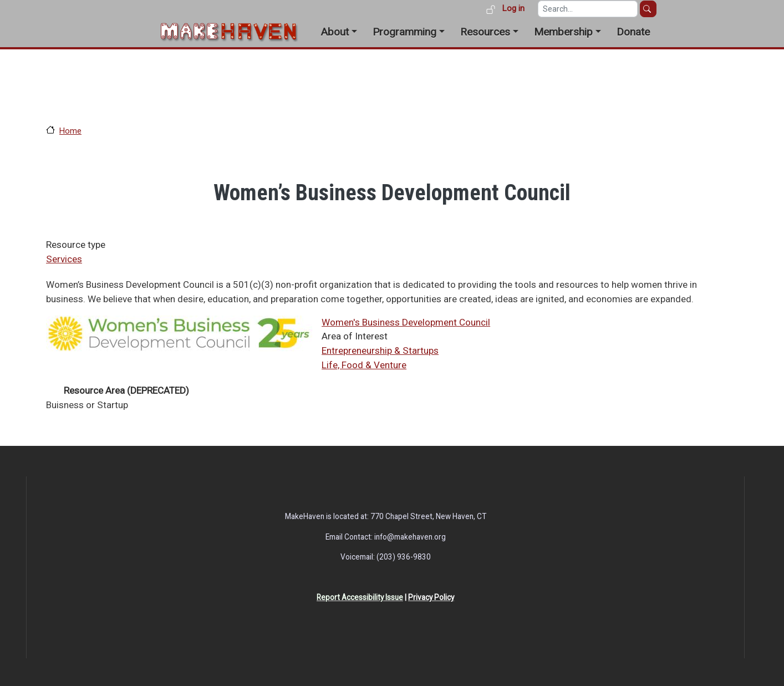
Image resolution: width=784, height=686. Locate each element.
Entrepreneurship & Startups (380, 350)
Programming (404, 32)
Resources (485, 32)
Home (70, 131)
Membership (563, 32)
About (335, 32)
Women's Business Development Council (406, 322)
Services (64, 259)
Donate (633, 32)
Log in (513, 8)
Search (648, 9)
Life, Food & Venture (364, 365)
